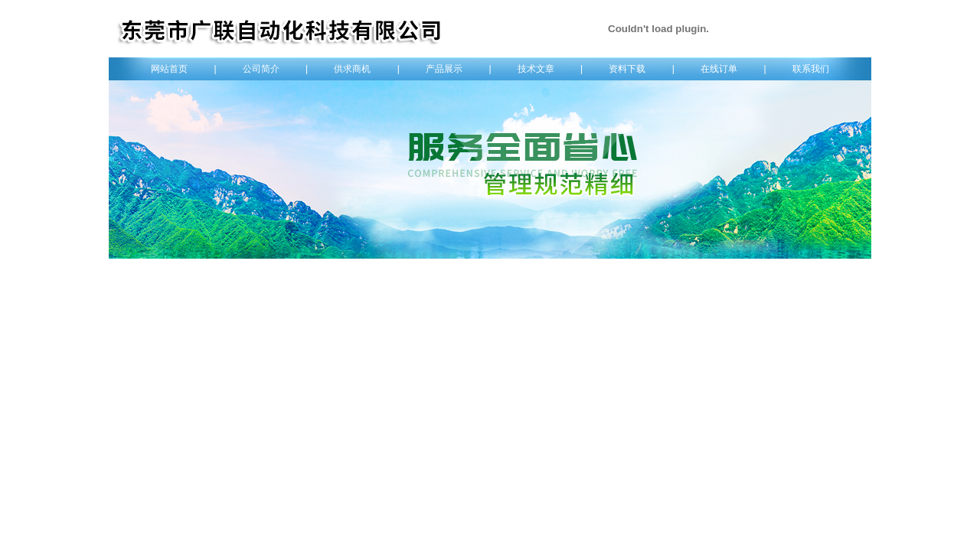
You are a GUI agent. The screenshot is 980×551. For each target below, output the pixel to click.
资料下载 (627, 69)
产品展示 (444, 69)
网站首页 (169, 69)
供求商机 (352, 69)
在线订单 (719, 69)
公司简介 (261, 69)
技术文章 (536, 69)
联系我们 (811, 69)
